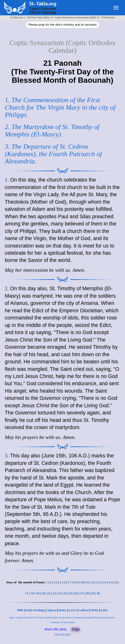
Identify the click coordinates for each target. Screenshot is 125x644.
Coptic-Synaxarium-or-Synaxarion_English (76, 17)
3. (7, 456)
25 (71, 593)
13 (99, 582)
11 (88, 582)
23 (60, 593)
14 (104, 582)
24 (65, 593)
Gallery (83, 610)
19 (38, 593)
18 (32, 593)
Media (94, 610)
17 (27, 593)
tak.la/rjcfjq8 (62, 634)
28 (87, 593)
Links (104, 610)
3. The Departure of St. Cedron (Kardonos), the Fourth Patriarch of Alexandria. (53, 154)
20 (43, 593)
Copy (76, 629)
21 (49, 593)
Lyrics (72, 610)
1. (7, 180)
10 (83, 582)
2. (7, 289)
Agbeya (52, 610)
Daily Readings (36, 610)
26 (76, 593)
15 (110, 582)
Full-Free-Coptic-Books (38, 17)
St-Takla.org (16, 17)
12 (93, 582)
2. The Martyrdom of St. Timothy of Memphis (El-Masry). (52, 130)
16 (116, 582)
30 (98, 593)
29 (93, 593)
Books (62, 610)
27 (82, 593)
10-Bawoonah (108, 17)
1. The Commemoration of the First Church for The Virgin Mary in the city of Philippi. (60, 107)
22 (54, 593)
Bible (21, 610)
